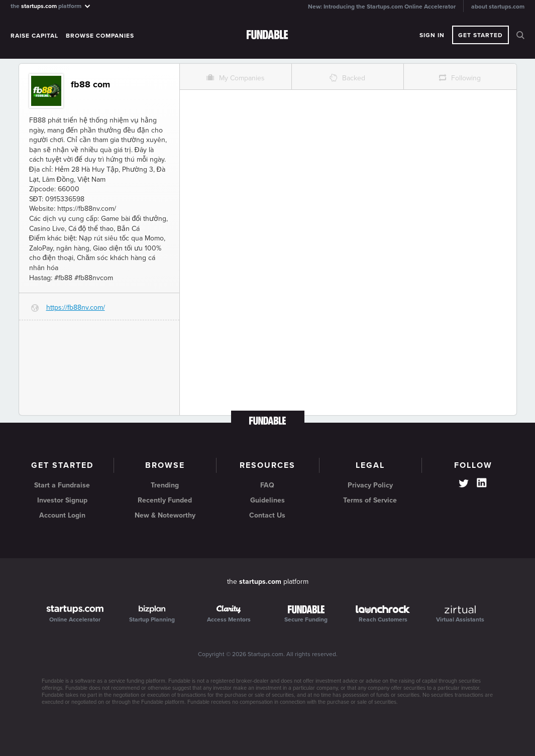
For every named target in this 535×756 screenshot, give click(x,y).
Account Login (62, 515)
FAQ (267, 485)
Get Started (480, 35)
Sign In (432, 35)
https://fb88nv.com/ (76, 307)
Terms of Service (370, 500)
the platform (51, 6)
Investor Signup (62, 500)
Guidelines (267, 500)
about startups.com (498, 7)
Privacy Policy (370, 485)
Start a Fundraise (62, 485)
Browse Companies (100, 36)
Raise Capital (34, 36)
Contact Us (267, 515)
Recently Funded (165, 500)
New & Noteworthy (165, 515)
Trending (165, 485)
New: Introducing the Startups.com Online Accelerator (382, 7)
